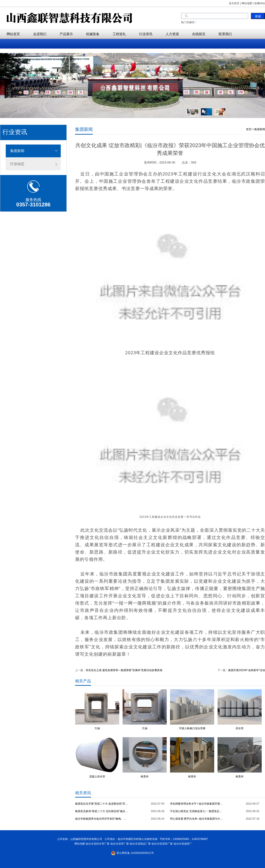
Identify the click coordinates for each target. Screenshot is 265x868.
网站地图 (79, 844)
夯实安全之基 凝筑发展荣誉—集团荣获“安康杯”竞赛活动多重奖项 (124, 670)
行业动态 (17, 164)
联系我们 (225, 34)
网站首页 (13, 34)
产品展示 (66, 34)
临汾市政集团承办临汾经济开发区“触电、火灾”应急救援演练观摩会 (102, 819)
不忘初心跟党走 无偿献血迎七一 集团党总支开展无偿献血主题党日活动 (197, 811)
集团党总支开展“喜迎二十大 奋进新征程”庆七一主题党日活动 (102, 804)
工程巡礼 (119, 34)
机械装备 (93, 34)
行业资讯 (146, 34)
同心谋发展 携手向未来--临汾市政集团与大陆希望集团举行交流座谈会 (197, 819)
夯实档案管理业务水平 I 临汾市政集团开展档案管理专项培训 (197, 804)
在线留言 (199, 34)
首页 (249, 129)
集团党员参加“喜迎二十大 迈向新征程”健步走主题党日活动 (102, 811)
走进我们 (40, 34)
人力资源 (172, 34)
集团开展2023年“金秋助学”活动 (247, 670)
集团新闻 (17, 151)
